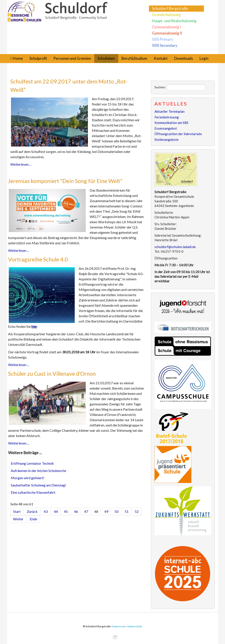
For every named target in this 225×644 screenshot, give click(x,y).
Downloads (184, 58)
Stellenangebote (167, 140)
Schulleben (106, 58)
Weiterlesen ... (21, 164)
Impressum (119, 626)
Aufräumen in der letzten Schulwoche (38, 471)
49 (106, 511)
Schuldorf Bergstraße (170, 8)
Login (204, 58)
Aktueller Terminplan (170, 111)
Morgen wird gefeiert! (28, 478)
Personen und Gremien (72, 58)
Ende (33, 519)
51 (127, 511)
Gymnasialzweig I (166, 27)
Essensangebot (166, 128)
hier (34, 326)
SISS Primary (163, 39)
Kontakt (161, 58)
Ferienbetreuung (167, 117)
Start (17, 511)
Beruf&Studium (134, 58)
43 (46, 511)
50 (116, 511)
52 (137, 511)
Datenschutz (135, 626)
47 (86, 511)
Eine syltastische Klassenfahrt (33, 492)
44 (56, 511)
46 (76, 511)
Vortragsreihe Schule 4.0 (38, 259)
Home (18, 58)
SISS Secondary (165, 45)
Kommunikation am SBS (171, 123)
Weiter (18, 519)
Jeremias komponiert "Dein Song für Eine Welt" (65, 181)
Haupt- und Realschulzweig (174, 21)
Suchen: (160, 87)
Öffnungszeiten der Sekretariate (178, 134)
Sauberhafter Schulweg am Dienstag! (38, 485)
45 (66, 511)
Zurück (32, 511)
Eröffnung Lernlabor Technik (32, 463)
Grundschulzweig (166, 15)
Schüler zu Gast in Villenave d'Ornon (52, 374)
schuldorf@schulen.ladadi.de (175, 247)
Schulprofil (38, 58)
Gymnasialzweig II (167, 33)
